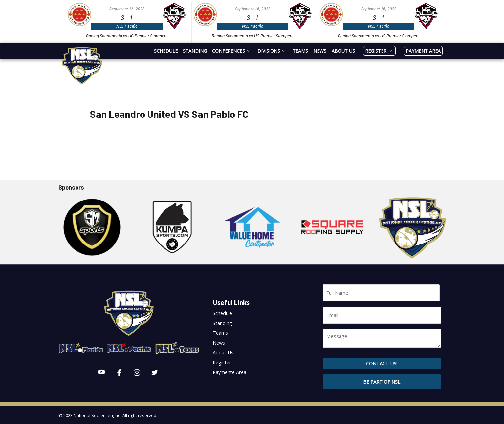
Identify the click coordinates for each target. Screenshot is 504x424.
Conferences (232, 51)
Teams (300, 51)
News (320, 51)
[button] (382, 379)
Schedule (166, 51)
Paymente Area (231, 372)
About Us (343, 51)
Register (379, 51)
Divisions (272, 51)
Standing (195, 51)
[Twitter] (155, 373)
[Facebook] (119, 373)
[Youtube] (101, 373)
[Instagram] (137, 373)
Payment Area (423, 51)
